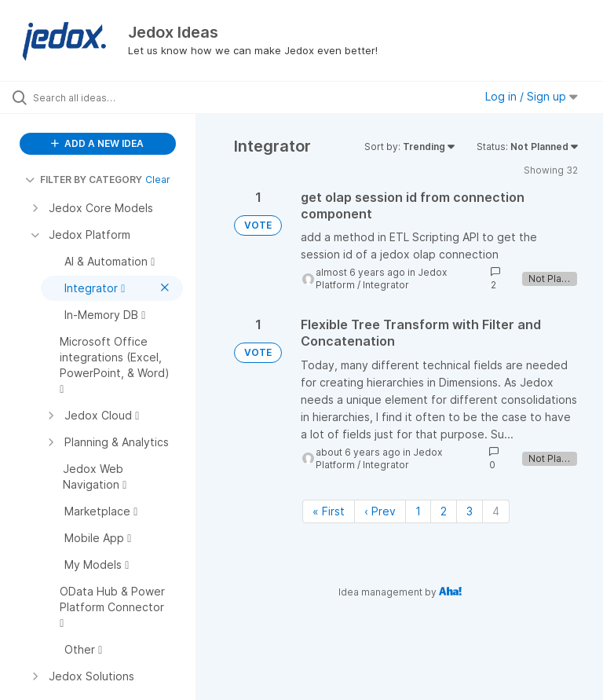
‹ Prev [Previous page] (380, 511)
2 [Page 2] (444, 511)
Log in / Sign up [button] (532, 96)
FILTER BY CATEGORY (84, 180)
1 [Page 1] (418, 511)
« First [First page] (329, 511)
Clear (158, 180)
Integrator (386, 285)
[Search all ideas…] (106, 97)
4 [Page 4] (496, 511)
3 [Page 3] (470, 511)
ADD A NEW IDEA (97, 143)
